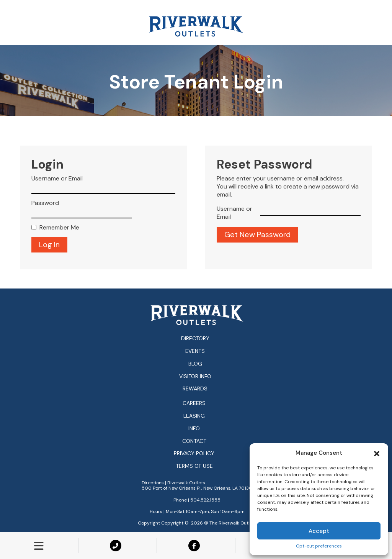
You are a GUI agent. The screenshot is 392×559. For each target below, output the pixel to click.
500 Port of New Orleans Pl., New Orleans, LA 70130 (197, 488)
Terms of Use (194, 466)
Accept (319, 531)
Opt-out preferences (319, 546)
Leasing (194, 416)
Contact (194, 441)
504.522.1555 (205, 500)
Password (45, 203)
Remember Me (59, 228)
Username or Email (57, 179)
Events (195, 351)
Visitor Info (195, 376)
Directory (195, 338)
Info (194, 429)
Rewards (195, 389)
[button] (377, 453)
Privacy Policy (194, 453)
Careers (194, 403)
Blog (195, 364)
